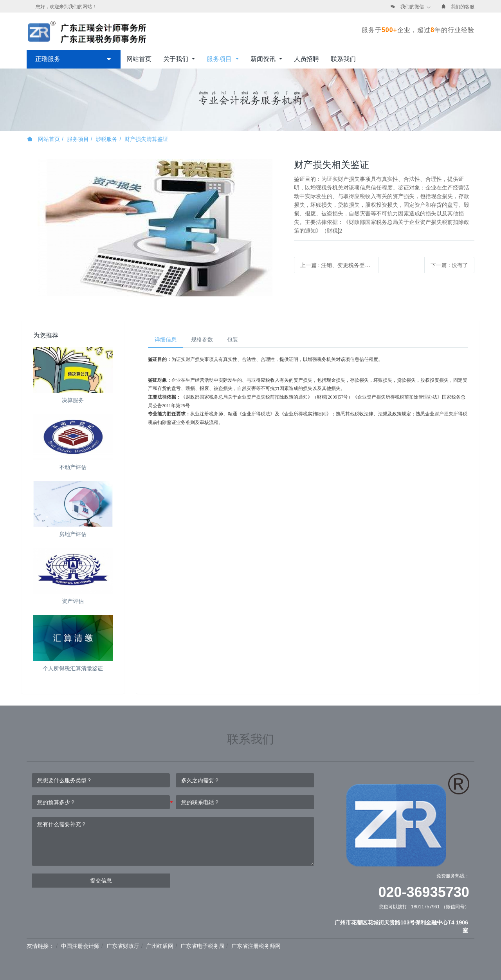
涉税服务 (106, 139)
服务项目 (78, 139)
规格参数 (206, 340)
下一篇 (449, 265)
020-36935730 (424, 892)
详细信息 (167, 340)
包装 (240, 340)
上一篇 (340, 265)
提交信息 (101, 881)
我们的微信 (412, 7)
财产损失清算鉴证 (146, 139)
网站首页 (139, 59)
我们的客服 (463, 7)
